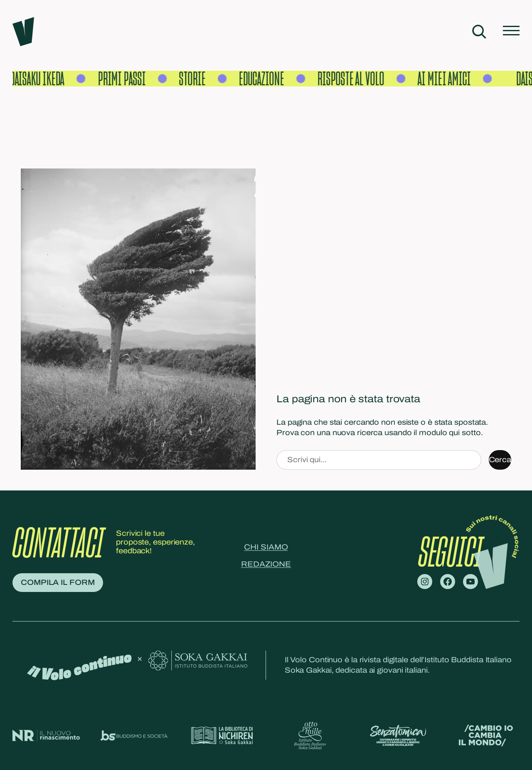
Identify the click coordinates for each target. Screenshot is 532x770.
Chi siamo (266, 547)
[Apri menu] (511, 31)
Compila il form (58, 582)
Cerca (500, 460)
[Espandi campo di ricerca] (479, 32)
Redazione (266, 564)
